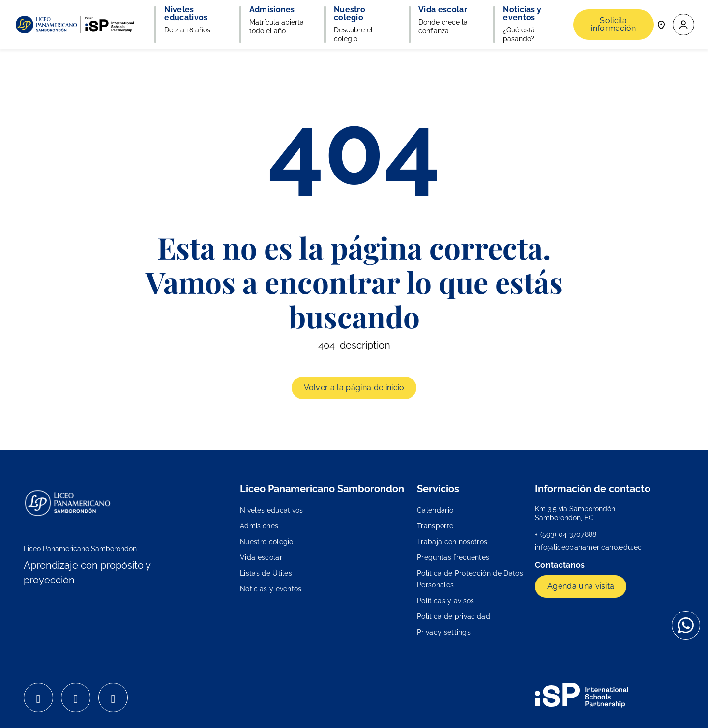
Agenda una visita (581, 586)
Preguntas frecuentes (453, 557)
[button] (683, 25)
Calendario (435, 510)
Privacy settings (444, 632)
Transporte (435, 526)
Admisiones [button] (272, 10)
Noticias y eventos (271, 589)
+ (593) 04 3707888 (566, 534)
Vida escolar (261, 557)
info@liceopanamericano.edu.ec (588, 547)
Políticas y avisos (446, 601)
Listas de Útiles (266, 573)
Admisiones (259, 526)
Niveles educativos (272, 510)
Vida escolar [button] (443, 10)
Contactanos (561, 565)
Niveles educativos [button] (186, 14)
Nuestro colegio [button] (350, 14)
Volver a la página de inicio (354, 388)
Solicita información (614, 24)
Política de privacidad (454, 616)
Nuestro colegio (267, 542)
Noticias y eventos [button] (522, 14)
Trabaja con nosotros (452, 542)
